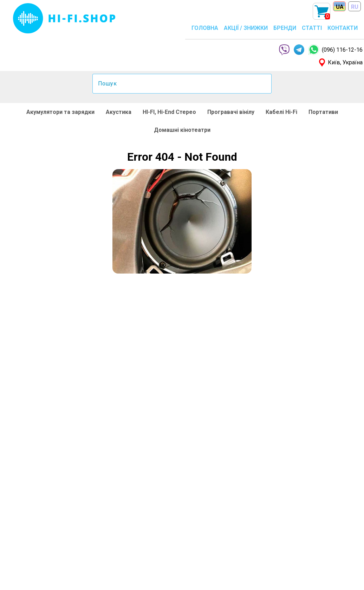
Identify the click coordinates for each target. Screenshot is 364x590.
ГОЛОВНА (205, 28)
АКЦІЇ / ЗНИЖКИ (246, 28)
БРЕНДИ (285, 28)
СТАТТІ (312, 28)
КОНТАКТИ (343, 28)
